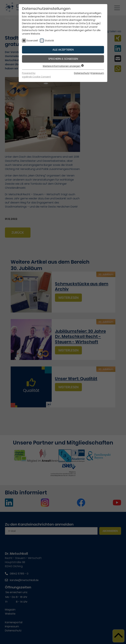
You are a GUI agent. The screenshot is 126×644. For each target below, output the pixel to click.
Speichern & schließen (63, 59)
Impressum (97, 73)
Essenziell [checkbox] (32, 41)
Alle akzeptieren (63, 50)
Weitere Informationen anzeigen (63, 66)
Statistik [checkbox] (49, 41)
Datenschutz (82, 73)
